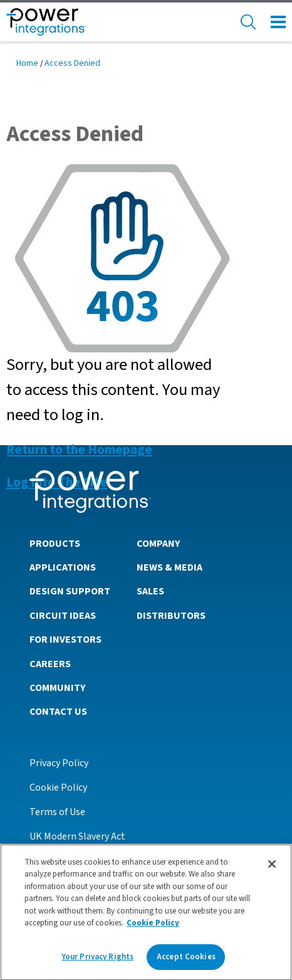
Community (57, 688)
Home (27, 63)
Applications (63, 567)
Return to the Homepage (79, 450)
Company (158, 544)
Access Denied (72, 63)
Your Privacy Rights (98, 962)
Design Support (70, 591)
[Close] (272, 868)
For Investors (65, 640)
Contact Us (58, 712)
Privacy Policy (59, 763)
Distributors (171, 616)
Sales (150, 591)
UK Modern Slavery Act (77, 836)
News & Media (169, 567)
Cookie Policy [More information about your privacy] (153, 928)
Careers (50, 664)
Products (55, 544)
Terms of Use (57, 812)
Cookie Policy (58, 788)
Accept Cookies (186, 962)
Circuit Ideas (63, 616)
